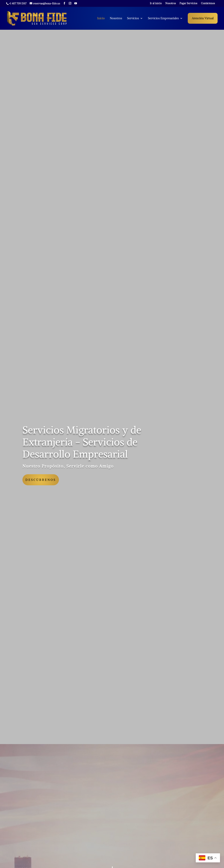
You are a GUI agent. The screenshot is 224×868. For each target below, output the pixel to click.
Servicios (133, 18)
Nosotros (171, 4)
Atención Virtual (203, 18)
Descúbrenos (41, 480)
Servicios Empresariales (163, 18)
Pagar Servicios (188, 4)
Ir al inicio (156, 4)
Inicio (101, 18)
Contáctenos (208, 4)
